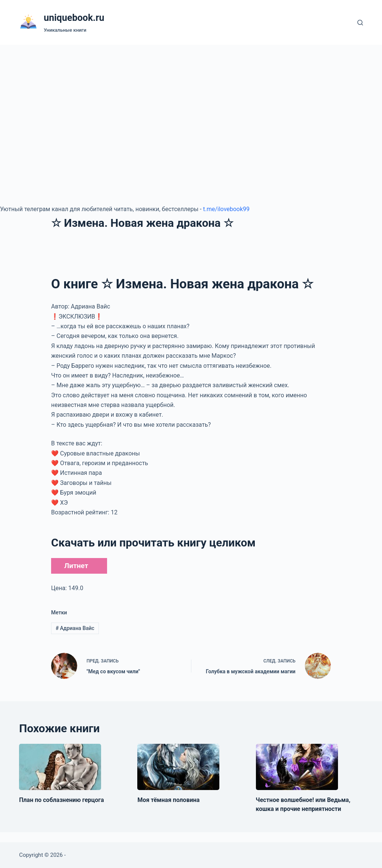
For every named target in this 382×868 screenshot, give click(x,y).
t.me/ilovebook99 (226, 209)
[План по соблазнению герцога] (60, 767)
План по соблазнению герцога (61, 800)
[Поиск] (360, 23)
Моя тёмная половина (168, 800)
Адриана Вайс (75, 628)
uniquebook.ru (74, 18)
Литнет (76, 566)
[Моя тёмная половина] (178, 767)
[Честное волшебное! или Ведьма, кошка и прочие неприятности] (297, 767)
